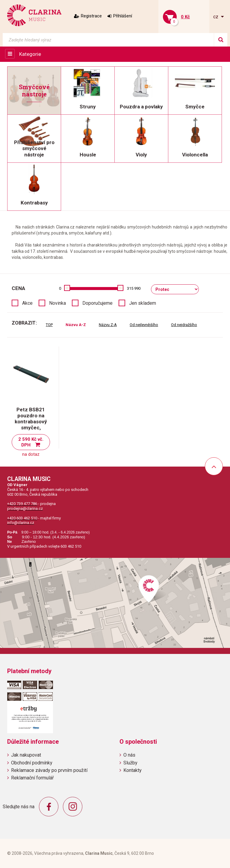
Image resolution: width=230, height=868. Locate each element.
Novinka (57, 303)
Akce (27, 303)
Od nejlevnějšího (144, 325)
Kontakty (133, 770)
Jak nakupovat (26, 755)
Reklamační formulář (32, 778)
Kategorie (30, 54)
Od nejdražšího (184, 325)
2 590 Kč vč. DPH (31, 442)
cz (216, 17)
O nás (129, 755)
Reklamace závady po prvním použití (49, 770)
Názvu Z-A (108, 325)
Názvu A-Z (76, 325)
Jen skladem (143, 303)
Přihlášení (123, 16)
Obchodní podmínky (32, 763)
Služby (130, 763)
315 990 (134, 288)
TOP (49, 325)
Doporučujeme (97, 303)
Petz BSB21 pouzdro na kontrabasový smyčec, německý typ (31, 422)
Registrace (91, 16)
